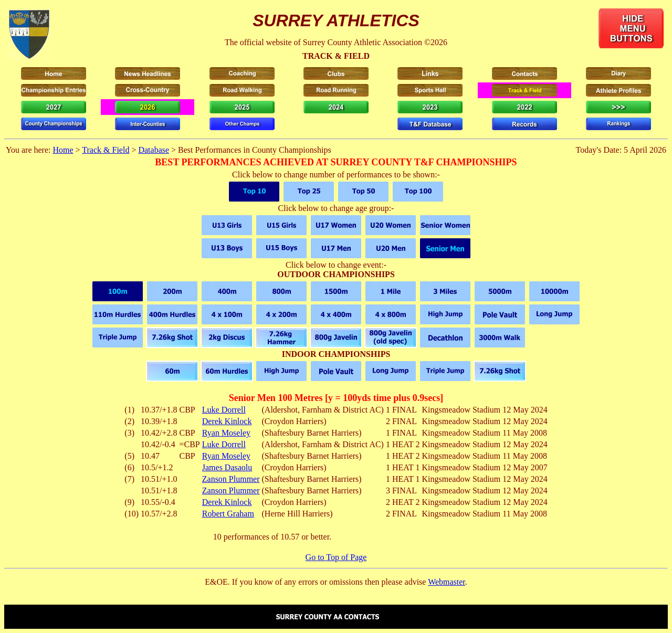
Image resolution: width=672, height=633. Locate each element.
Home (63, 150)
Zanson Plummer (231, 479)
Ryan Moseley (226, 433)
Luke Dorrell (224, 410)
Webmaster (447, 582)
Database (154, 150)
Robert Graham (228, 514)
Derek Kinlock (227, 421)
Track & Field (106, 150)
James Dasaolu (227, 467)
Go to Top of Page (336, 557)
